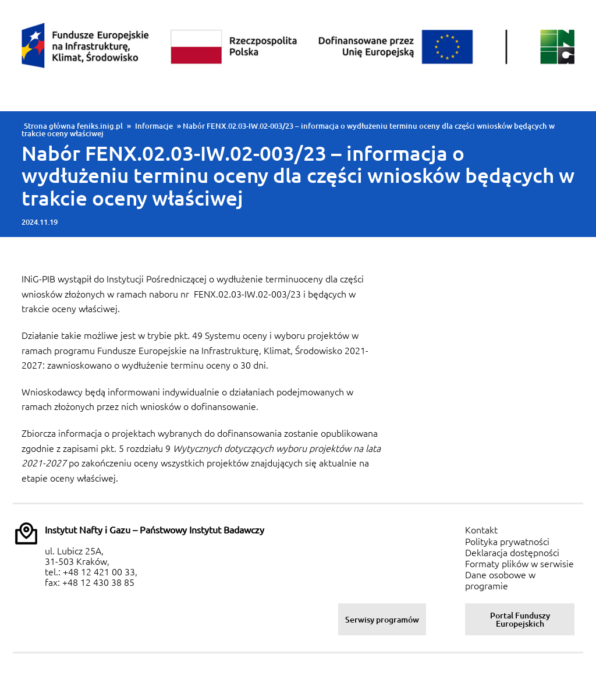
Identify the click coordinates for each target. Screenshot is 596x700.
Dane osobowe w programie (500, 580)
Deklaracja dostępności (512, 553)
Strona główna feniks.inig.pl (73, 126)
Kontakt (481, 530)
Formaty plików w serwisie (519, 564)
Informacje (154, 126)
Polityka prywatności (507, 542)
